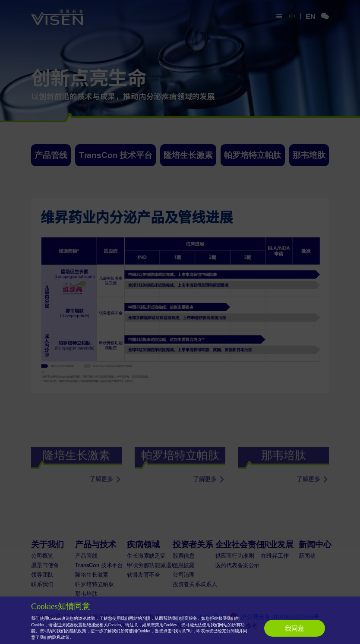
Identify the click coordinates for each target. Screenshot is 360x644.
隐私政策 (78, 631)
